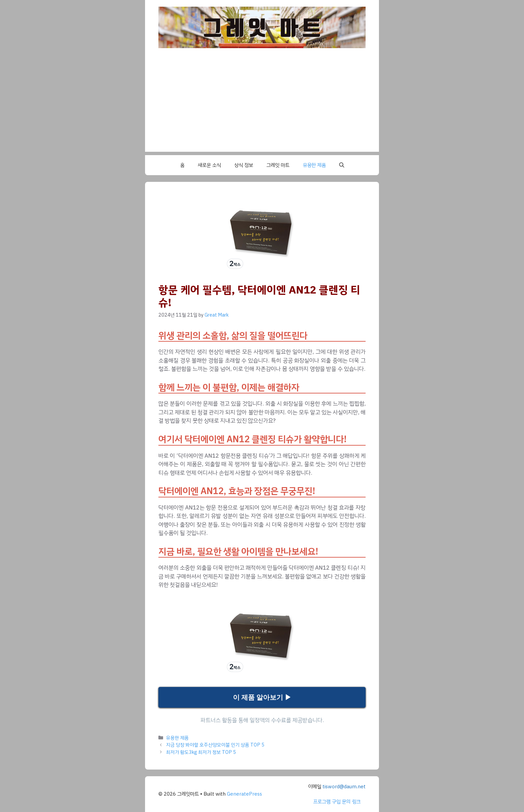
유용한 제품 (314, 165)
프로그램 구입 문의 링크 (337, 802)
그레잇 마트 (278, 165)
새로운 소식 (209, 165)
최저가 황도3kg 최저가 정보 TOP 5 (201, 752)
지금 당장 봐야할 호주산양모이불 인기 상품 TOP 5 (215, 745)
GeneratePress (244, 794)
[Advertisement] (262, 105)
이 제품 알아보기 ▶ (262, 697)
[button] (342, 165)
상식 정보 (244, 165)
